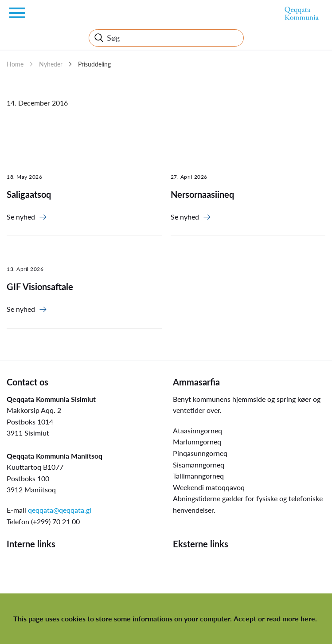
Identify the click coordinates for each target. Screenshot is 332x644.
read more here (291, 618)
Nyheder (51, 64)
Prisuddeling (94, 64)
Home (15, 64)
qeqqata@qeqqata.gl (60, 510)
